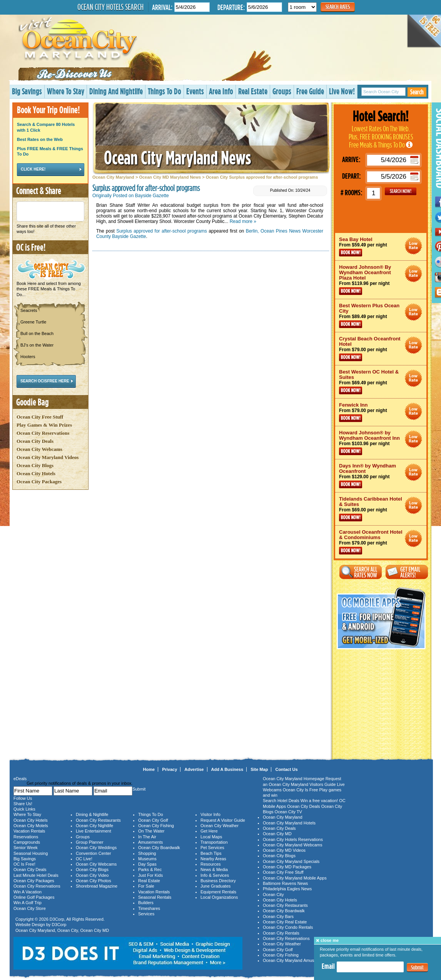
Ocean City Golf (153, 820)
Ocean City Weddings (96, 848)
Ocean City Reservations (43, 433)
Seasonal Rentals (155, 897)
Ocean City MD (95, 930)
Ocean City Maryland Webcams (292, 845)
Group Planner (90, 842)
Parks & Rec (150, 869)
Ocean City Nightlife (94, 826)
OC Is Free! (24, 864)
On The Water (151, 831)
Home (149, 769)
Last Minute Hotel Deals (36, 875)
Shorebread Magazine (97, 886)
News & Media (214, 869)
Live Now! (342, 91)
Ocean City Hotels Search (110, 7)
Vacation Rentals (29, 831)
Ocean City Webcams (39, 449)
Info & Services (215, 875)
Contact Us (286, 769)
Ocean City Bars (278, 916)
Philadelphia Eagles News (287, 889)
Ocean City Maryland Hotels (289, 823)
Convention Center (94, 853)
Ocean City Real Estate (285, 922)
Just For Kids (150, 875)
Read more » (243, 221)
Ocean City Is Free (301, 790)
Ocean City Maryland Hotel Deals (413, 246)
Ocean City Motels (31, 826)
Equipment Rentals (218, 892)
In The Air (147, 837)
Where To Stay (66, 91)
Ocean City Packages (39, 482)
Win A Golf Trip (28, 903)
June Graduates (215, 886)
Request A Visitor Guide (223, 820)
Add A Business (227, 769)
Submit (417, 967)
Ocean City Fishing (156, 826)
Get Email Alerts (407, 572)
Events (195, 91)
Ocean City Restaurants (98, 820)
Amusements (150, 842)
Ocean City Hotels (36, 473)
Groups (282, 91)
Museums (147, 859)
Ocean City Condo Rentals (288, 927)
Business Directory (218, 881)
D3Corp (57, 919)
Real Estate (253, 91)
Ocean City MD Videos (284, 850)
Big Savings (27, 91)
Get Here (209, 831)
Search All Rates (361, 572)
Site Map (259, 769)
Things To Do (165, 91)
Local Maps (211, 837)
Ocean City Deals (35, 441)
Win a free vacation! (319, 801)
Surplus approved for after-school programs (162, 231)
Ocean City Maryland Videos (48, 457)
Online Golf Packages (34, 897)
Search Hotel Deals (281, 801)
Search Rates (338, 7)
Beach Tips (211, 853)
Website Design (30, 925)
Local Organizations (219, 897)
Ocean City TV (288, 812)
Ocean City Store (30, 908)
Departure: (231, 7)
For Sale (146, 886)
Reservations (26, 837)
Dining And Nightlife (116, 91)
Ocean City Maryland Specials (291, 861)
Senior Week (26, 848)
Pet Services (212, 848)
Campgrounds (27, 842)
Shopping (147, 853)
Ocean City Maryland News (177, 157)
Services (146, 914)
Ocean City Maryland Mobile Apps (295, 878)
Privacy (170, 769)
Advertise (194, 769)
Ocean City (68, 930)
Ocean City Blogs (35, 465)
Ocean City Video (92, 875)
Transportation (214, 842)
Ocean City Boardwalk (159, 848)
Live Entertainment (94, 831)
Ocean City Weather (220, 826)
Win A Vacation (28, 892)
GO (401, 191)
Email (328, 966)
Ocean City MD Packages (287, 867)
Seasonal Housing (31, 853)
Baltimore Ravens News (285, 883)
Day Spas (147, 864)
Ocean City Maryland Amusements (295, 960)
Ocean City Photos (94, 881)
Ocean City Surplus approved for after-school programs (262, 177)
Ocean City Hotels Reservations (293, 839)
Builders (146, 903)
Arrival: (162, 7)
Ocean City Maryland (113, 177)
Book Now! (351, 253)
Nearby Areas (213, 859)
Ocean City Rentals (281, 933)
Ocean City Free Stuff (40, 417)
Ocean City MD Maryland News (170, 177)
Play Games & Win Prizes (44, 425)
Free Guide (310, 91)
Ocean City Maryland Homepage (294, 779)
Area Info (221, 91)
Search (417, 92)
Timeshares (149, 908)
